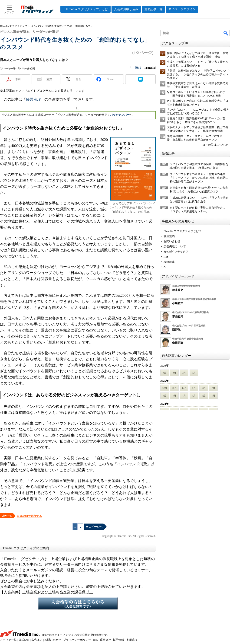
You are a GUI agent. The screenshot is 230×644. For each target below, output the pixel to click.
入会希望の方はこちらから (78, 603)
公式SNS (24, 640)
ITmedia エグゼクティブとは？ (183, 231)
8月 (204, 388)
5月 (174, 396)
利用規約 (169, 236)
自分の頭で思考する (29, 516)
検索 (226, 33)
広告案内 (37, 640)
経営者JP (33, 99)
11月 (174, 388)
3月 (174, 373)
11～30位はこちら (214, 145)
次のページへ (94, 527)
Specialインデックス (176, 252)
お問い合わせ (172, 241)
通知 (49, 79)
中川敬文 (136, 68)
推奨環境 (132, 640)
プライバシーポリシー (77, 640)
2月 (184, 373)
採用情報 (118, 640)
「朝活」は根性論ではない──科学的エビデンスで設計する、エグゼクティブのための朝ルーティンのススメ (198, 74)
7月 (213, 388)
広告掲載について (175, 246)
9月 (194, 388)
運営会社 (105, 640)
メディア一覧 (8, 640)
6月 (165, 396)
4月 (165, 373)
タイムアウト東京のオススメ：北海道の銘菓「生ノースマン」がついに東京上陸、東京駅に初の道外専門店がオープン (199, 178)
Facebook (169, 262)
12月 (165, 388)
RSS (166, 257)
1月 (194, 373)
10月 (184, 388)
